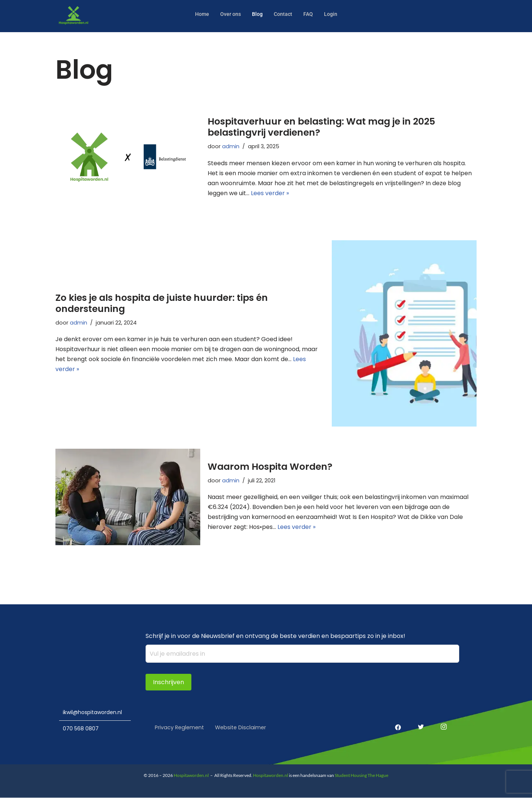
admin (231, 146)
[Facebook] (395, 722)
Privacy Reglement (180, 728)
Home (200, 14)
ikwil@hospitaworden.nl (92, 712)
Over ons (230, 14)
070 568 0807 (81, 728)
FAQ (310, 14)
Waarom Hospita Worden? (270, 466)
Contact (284, 14)
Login (333, 14)
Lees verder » (270, 193)
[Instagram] (441, 722)
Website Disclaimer (244, 728)
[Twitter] (418, 722)
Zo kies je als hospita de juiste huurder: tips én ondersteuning (162, 303)
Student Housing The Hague (362, 776)
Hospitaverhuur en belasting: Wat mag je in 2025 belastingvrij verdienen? (321, 127)
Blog (257, 14)
